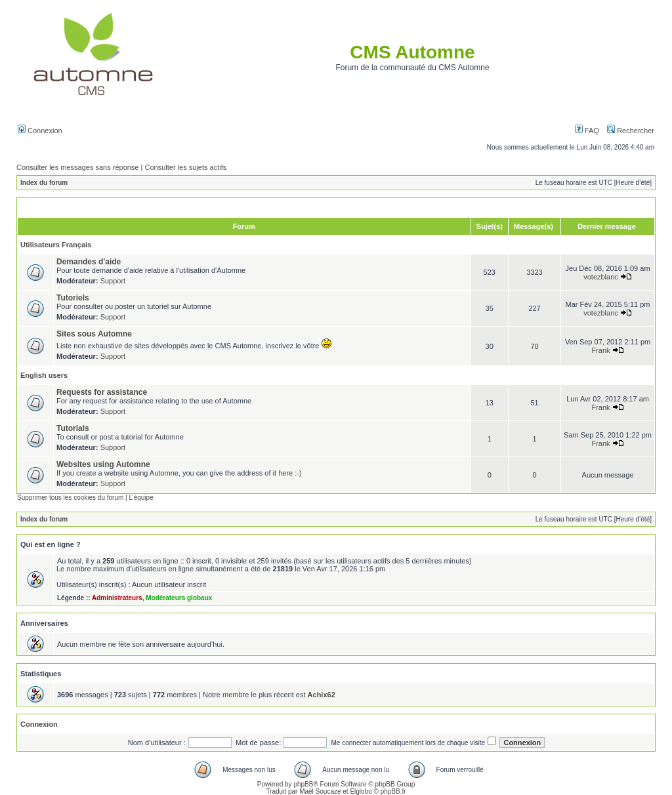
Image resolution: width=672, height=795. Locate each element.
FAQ (587, 131)
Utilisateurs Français (56, 245)
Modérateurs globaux (179, 598)
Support (113, 281)
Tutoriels (73, 298)
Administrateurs (117, 598)
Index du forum (44, 183)
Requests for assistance (102, 392)
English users (44, 375)
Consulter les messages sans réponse (77, 167)
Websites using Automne (103, 464)
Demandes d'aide (89, 262)
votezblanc (601, 277)
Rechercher (631, 131)
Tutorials (73, 428)
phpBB (303, 784)
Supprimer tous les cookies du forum (70, 498)
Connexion (40, 131)
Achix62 (322, 695)
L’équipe (141, 498)
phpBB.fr (393, 791)
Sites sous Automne (94, 334)
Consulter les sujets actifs (185, 167)
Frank (600, 350)
